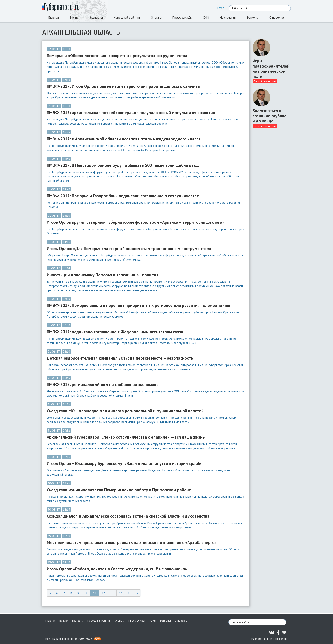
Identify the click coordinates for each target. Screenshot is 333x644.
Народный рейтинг (127, 18)
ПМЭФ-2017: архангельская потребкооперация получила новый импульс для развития (131, 113)
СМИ (206, 18)
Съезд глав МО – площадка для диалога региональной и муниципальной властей (125, 411)
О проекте (277, 18)
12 (103, 593)
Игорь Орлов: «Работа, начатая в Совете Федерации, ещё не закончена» (117, 569)
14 (121, 593)
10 (86, 593)
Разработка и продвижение (270, 639)
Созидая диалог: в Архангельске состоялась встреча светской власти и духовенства (128, 516)
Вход (221, 8)
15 (130, 593)
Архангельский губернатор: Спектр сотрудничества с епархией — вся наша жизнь (126, 437)
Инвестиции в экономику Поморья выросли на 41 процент (103, 275)
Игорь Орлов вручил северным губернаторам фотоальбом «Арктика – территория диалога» (135, 222)
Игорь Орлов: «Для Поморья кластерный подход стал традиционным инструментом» (129, 249)
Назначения (228, 18)
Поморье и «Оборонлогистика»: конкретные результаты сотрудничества (117, 56)
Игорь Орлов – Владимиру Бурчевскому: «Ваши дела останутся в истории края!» (124, 463)
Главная (54, 18)
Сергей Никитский (265, 81)
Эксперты (96, 18)
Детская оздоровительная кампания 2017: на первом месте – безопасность (120, 358)
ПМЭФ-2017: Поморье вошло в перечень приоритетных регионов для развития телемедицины (138, 305)
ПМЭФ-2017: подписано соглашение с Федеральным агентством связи (115, 332)
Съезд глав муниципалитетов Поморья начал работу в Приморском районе (119, 490)
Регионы (253, 18)
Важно (74, 18)
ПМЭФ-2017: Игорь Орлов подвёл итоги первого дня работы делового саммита (123, 86)
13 (112, 593)
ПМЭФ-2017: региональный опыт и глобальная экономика (103, 384)
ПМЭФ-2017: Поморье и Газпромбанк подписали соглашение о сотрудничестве (123, 196)
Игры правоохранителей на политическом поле (270, 69)
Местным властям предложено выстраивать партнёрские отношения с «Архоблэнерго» (132, 542)
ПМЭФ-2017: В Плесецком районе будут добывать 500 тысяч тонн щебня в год (123, 165)
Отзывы (156, 18)
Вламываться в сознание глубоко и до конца (270, 116)
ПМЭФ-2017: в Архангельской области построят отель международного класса (124, 139)
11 (95, 593)
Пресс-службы (182, 18)
